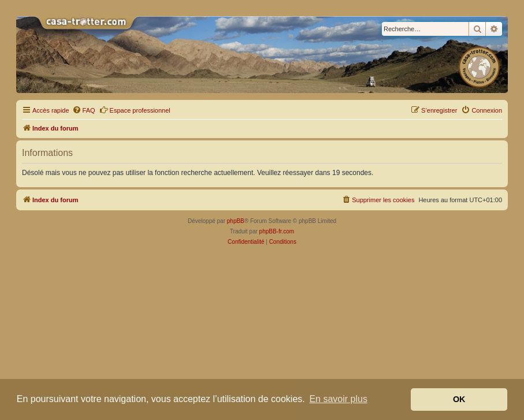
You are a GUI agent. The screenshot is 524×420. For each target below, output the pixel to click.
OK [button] (459, 399)
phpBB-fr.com (277, 231)
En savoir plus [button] (338, 399)
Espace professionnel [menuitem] (135, 110)
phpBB (236, 221)
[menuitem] (84, 110)
